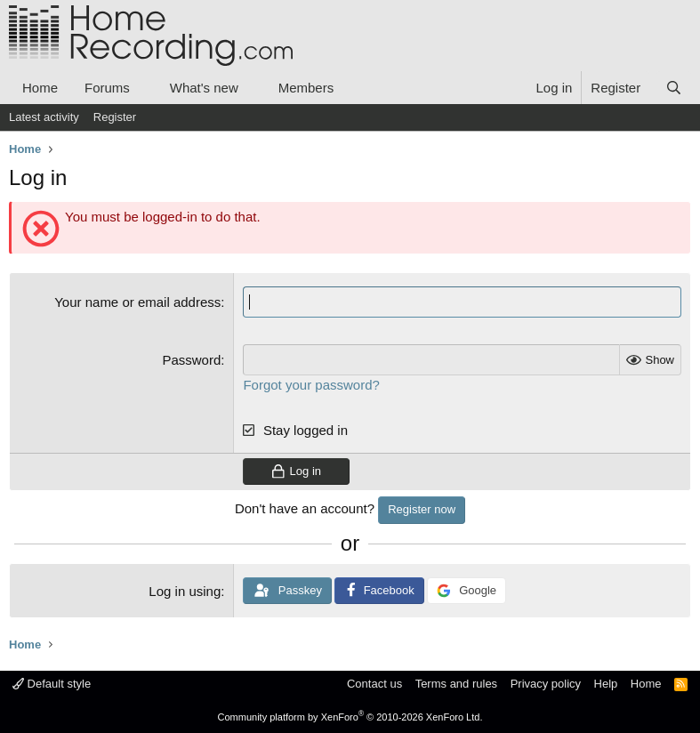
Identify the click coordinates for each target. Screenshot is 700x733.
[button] (144, 88)
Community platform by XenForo (350, 717)
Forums (107, 88)
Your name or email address (137, 302)
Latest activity (44, 117)
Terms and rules (456, 684)
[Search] (674, 88)
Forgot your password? (311, 385)
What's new (204, 88)
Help (606, 684)
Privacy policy (546, 684)
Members (306, 88)
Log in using (185, 591)
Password (191, 360)
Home (40, 88)
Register (115, 117)
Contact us (374, 684)
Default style (52, 684)
